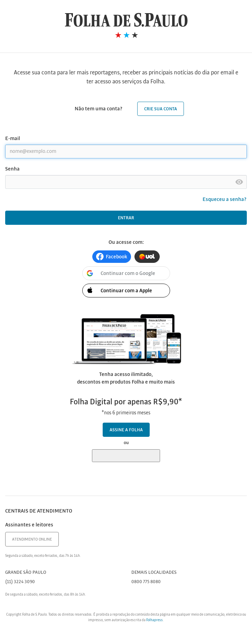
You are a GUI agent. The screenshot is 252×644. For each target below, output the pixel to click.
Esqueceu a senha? (225, 200)
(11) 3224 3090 (20, 582)
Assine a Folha (126, 430)
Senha (12, 169)
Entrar (126, 218)
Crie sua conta (161, 109)
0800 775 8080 (146, 582)
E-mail (13, 139)
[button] (112, 257)
